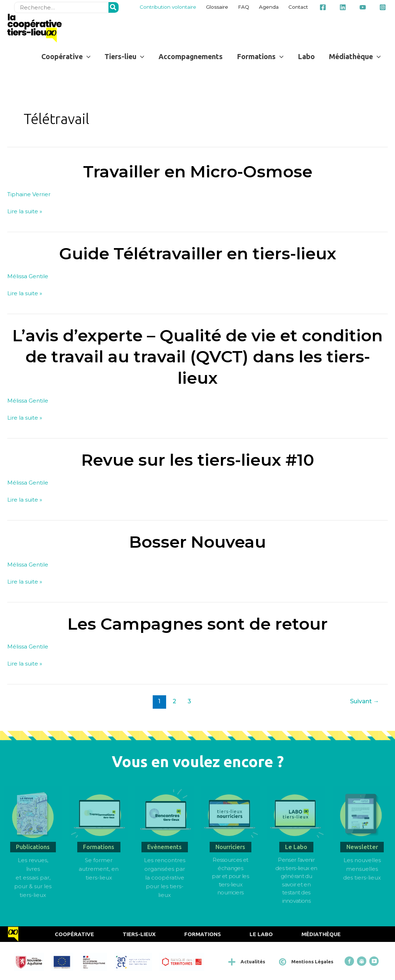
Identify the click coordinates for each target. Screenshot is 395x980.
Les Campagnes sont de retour (197, 624)
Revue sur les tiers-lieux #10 (198, 460)
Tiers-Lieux (139, 934)
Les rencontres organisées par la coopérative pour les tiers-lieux (165, 878)
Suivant (365, 701)
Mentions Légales (312, 962)
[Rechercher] (114, 7)
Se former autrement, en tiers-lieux (99, 869)
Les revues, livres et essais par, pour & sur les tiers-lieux (33, 878)
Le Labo (261, 934)
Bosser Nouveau (197, 542)
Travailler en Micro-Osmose (198, 171)
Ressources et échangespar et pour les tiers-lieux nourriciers (230, 876)
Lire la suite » (25, 211)
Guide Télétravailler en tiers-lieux (198, 253)
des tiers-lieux (362, 878)
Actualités (253, 962)
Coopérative (74, 934)
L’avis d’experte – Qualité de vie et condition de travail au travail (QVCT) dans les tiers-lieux (197, 357)
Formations (203, 934)
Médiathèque (321, 934)
